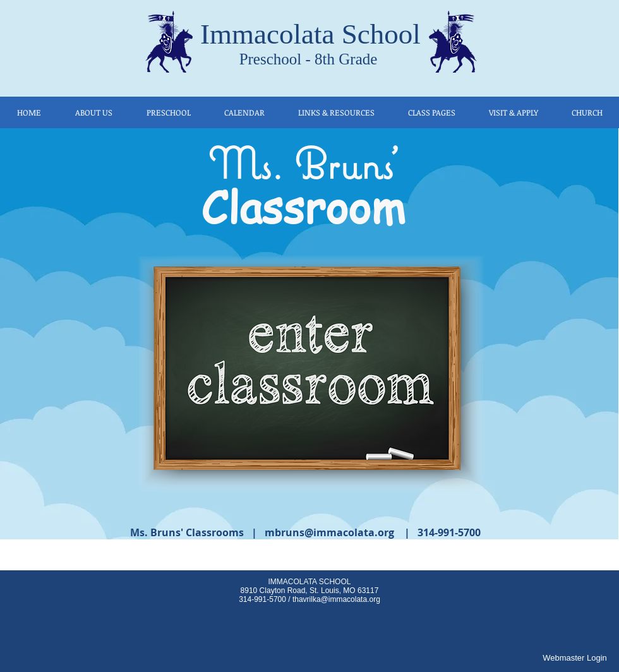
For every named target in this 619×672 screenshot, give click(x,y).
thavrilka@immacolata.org (336, 599)
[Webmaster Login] (575, 658)
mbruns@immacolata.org (329, 532)
